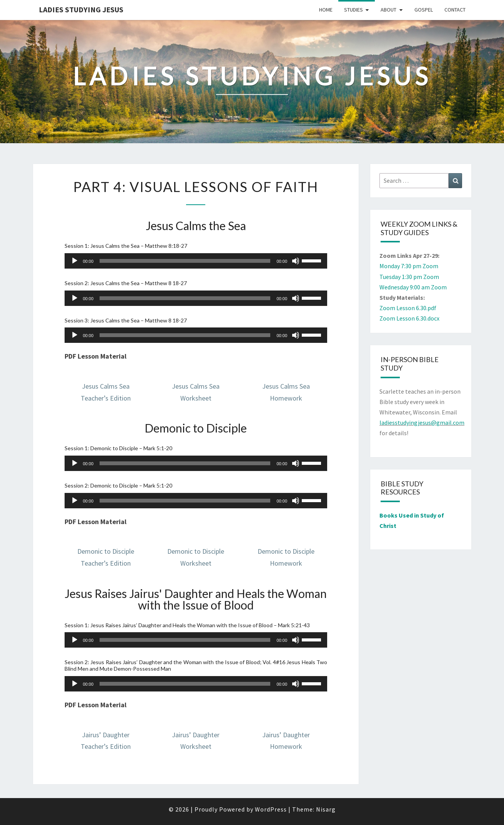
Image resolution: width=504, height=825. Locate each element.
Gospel (424, 10)
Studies (353, 10)
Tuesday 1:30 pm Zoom (409, 277)
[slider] (185, 261)
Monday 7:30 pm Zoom (409, 266)
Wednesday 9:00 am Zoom (413, 287)
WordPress (271, 809)
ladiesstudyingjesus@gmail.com (422, 423)
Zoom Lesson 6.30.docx (409, 318)
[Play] (75, 261)
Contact (455, 10)
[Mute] (296, 261)
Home (326, 10)
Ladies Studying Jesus (81, 9)
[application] (196, 261)
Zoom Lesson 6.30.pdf (408, 308)
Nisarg (326, 809)
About (388, 10)
